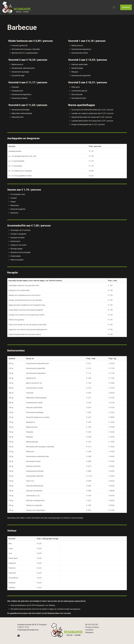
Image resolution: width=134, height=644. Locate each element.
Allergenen (89, 632)
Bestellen (126, 7)
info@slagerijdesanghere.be (28, 630)
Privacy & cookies (92, 627)
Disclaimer (89, 630)
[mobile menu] (114, 7)
